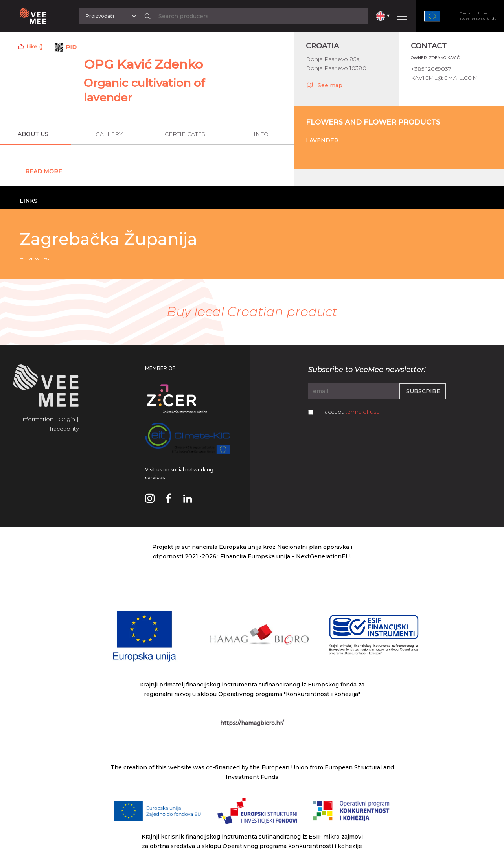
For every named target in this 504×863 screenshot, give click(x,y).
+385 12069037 (431, 69)
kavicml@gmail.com (444, 78)
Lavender (322, 140)
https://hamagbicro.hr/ (252, 723)
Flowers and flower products (373, 122)
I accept (350, 412)
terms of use (362, 412)
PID (71, 47)
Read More (44, 171)
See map (324, 85)
